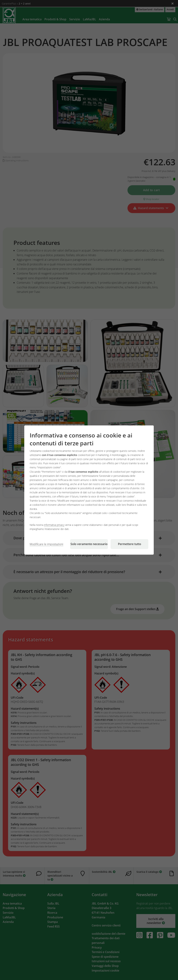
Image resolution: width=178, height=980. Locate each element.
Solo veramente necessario (89, 544)
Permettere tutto (130, 544)
